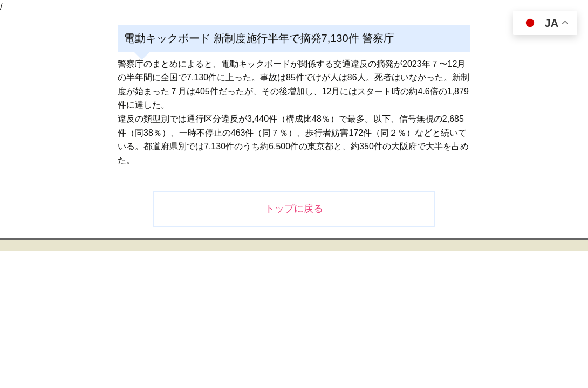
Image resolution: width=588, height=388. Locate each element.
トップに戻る (294, 209)
